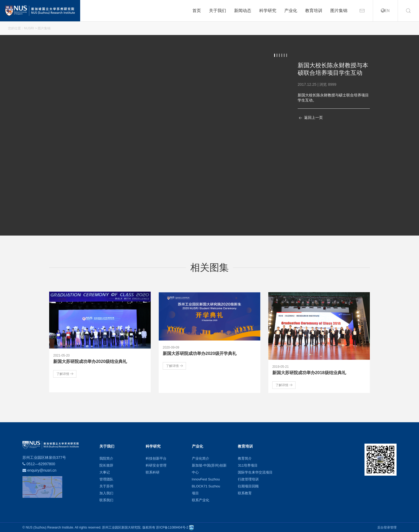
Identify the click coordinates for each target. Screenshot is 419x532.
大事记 (105, 472)
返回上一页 (310, 118)
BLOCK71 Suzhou (206, 486)
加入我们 (106, 493)
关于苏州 (106, 486)
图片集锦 (339, 11)
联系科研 (153, 472)
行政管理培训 (248, 479)
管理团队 (106, 479)
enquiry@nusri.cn (42, 470)
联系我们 (106, 500)
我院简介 (106, 458)
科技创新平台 (156, 458)
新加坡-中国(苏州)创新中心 (209, 468)
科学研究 (268, 11)
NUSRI (29, 28)
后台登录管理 (387, 527)
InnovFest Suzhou (206, 479)
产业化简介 (201, 458)
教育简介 (245, 458)
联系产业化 (201, 500)
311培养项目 (248, 465)
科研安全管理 (156, 465)
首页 (197, 11)
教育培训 (314, 11)
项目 (195, 493)
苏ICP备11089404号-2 (172, 527)
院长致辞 (106, 465)
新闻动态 (243, 11)
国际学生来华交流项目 (255, 472)
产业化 (291, 11)
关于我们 (218, 11)
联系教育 (245, 493)
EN (385, 11)
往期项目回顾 (248, 486)
